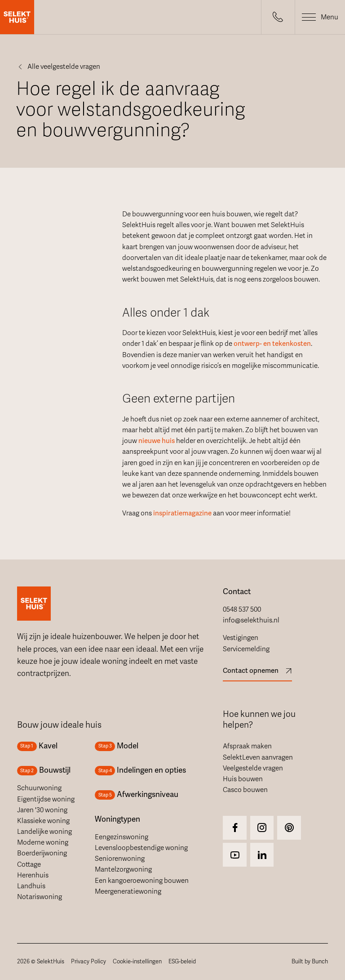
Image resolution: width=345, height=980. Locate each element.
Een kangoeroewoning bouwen (142, 881)
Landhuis (31, 886)
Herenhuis (33, 875)
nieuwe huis (157, 441)
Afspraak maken (247, 746)
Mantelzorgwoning (123, 869)
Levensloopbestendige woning (141, 848)
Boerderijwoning (42, 853)
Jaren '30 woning (42, 810)
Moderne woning (43, 842)
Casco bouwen (245, 790)
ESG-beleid (182, 962)
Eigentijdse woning (46, 799)
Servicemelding (246, 649)
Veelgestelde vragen (253, 768)
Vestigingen (241, 638)
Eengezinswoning (122, 837)
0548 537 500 (242, 609)
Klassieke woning (43, 821)
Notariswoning (40, 897)
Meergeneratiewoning (128, 891)
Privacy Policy (88, 962)
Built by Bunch (310, 962)
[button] (278, 17)
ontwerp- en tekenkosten (272, 344)
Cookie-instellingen (137, 962)
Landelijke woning (44, 832)
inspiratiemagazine (182, 513)
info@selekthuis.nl (251, 620)
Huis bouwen (243, 779)
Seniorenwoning (120, 859)
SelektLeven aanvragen (258, 757)
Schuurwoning (39, 788)
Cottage (29, 864)
